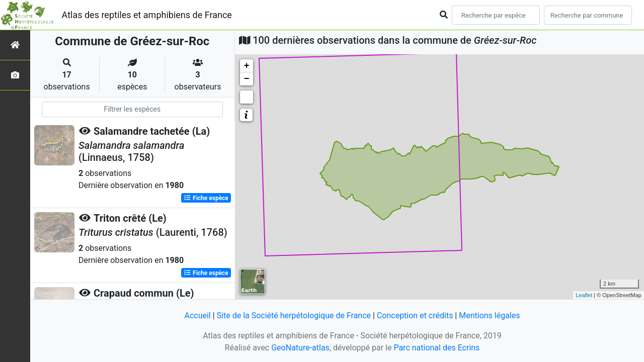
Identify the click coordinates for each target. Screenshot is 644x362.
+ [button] (247, 66)
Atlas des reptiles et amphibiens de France (147, 15)
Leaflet (584, 295)
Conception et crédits (415, 315)
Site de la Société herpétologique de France (294, 315)
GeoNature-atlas (300, 348)
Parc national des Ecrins (436, 348)
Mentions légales (489, 315)
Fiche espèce (206, 198)
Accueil (197, 315)
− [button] (247, 79)
